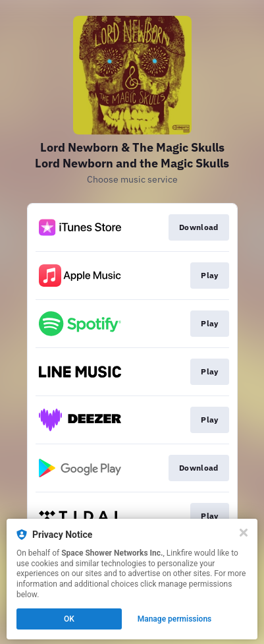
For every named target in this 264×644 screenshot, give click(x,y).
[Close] (244, 533)
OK (69, 619)
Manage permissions (175, 619)
